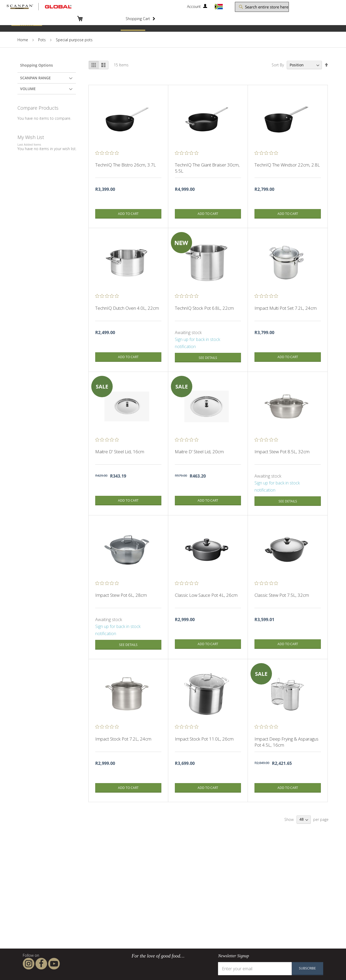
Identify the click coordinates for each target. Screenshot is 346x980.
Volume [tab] (28, 89)
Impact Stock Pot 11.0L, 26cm (204, 739)
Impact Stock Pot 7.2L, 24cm (123, 739)
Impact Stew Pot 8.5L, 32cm (282, 452)
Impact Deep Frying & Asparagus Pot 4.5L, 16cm (286, 742)
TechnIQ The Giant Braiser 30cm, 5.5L (207, 168)
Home (23, 40)
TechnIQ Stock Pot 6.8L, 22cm (204, 308)
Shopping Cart (138, 18)
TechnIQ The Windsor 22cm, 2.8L (287, 165)
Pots (42, 40)
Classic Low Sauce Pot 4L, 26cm (206, 595)
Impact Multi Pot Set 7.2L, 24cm (286, 308)
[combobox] (258, 7)
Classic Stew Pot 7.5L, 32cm (282, 595)
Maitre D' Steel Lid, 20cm (199, 452)
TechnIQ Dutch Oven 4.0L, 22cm (127, 308)
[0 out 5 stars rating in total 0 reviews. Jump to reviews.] (108, 153)
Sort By (278, 65)
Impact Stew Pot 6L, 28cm (121, 595)
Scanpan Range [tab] (35, 78)
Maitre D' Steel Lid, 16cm (120, 452)
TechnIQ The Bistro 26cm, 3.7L (126, 165)
